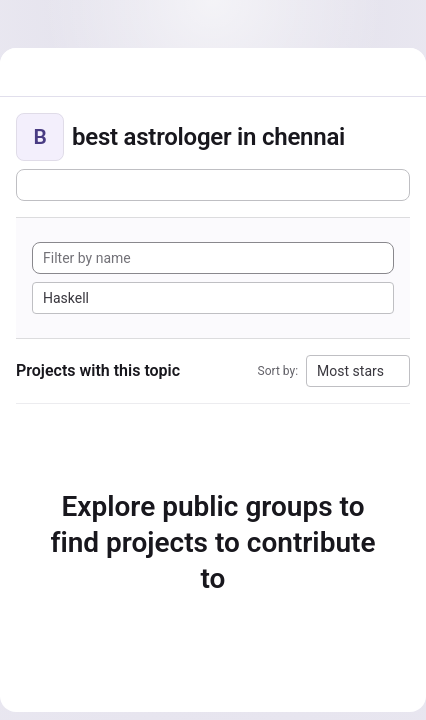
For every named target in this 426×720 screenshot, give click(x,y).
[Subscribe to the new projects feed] (213, 185)
